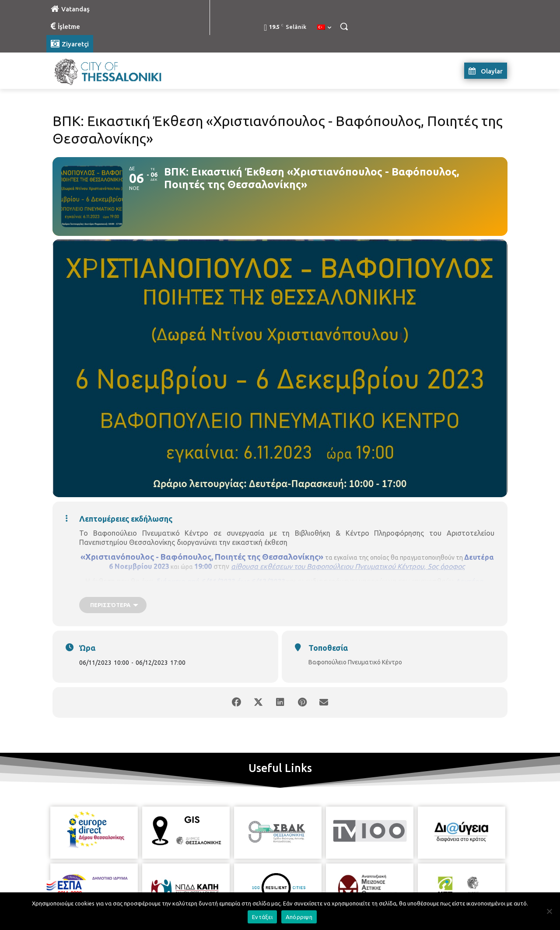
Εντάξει (262, 917)
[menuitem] (324, 28)
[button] (344, 26)
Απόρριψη (299, 917)
